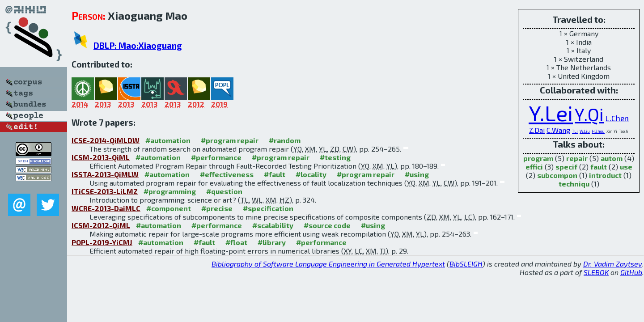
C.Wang (558, 130)
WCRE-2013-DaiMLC (106, 208)
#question (224, 191)
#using (417, 174)
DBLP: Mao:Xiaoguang (138, 45)
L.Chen (617, 118)
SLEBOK (596, 272)
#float (236, 242)
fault (599, 167)
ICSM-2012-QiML (101, 225)
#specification (268, 208)
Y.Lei (551, 113)
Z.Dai (537, 130)
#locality (311, 174)
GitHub (631, 272)
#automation (168, 140)
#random (285, 140)
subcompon (557, 175)
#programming (170, 191)
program (538, 158)
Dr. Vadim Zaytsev (613, 264)
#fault (275, 174)
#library (272, 242)
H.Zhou (598, 131)
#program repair (230, 140)
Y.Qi (589, 114)
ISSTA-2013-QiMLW (105, 174)
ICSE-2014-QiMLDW (106, 140)
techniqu (574, 184)
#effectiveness (227, 174)
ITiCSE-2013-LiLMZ (105, 191)
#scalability (273, 225)
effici (534, 167)
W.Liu (585, 131)
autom (612, 158)
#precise (217, 208)
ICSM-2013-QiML (101, 157)
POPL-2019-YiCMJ (102, 242)
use (626, 167)
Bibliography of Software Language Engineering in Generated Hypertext (328, 264)
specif (566, 167)
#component (169, 208)
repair (577, 158)
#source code (327, 225)
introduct (605, 175)
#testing (335, 157)
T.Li (575, 131)
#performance (216, 157)
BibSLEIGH (466, 264)
